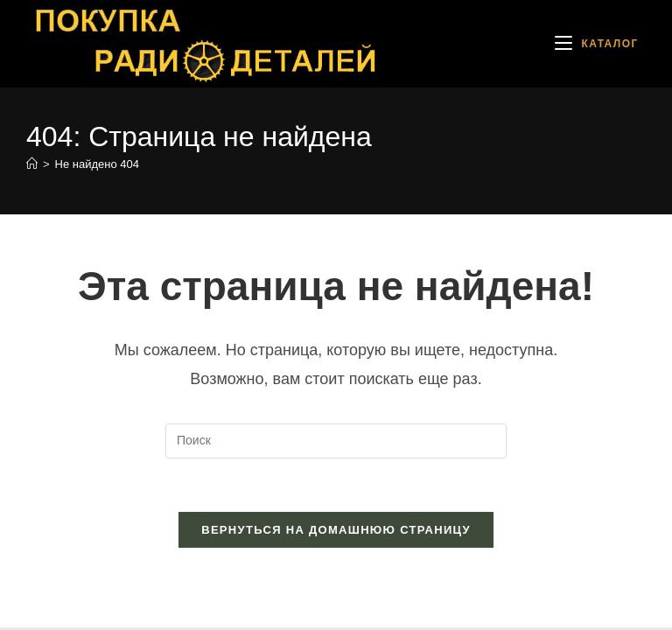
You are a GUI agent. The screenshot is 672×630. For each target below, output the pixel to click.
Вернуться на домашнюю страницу (336, 530)
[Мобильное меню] (597, 44)
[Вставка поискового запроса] (336, 441)
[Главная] (32, 164)
